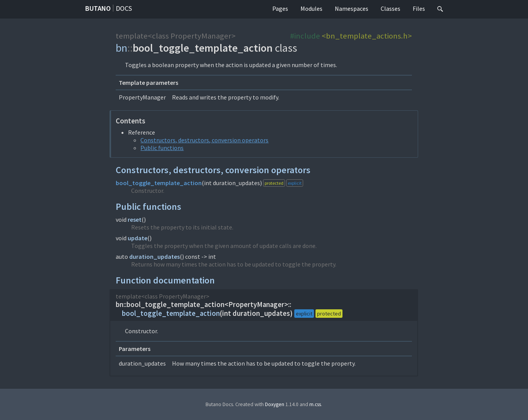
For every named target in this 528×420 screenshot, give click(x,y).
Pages (280, 8)
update (137, 238)
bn (121, 48)
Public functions (162, 148)
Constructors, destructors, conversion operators (204, 140)
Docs (124, 8)
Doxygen (275, 404)
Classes (391, 8)
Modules (311, 8)
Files (419, 8)
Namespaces (352, 8)
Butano (98, 8)
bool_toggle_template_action (159, 183)
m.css (315, 404)
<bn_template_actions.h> (367, 36)
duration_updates (154, 256)
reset (135, 219)
